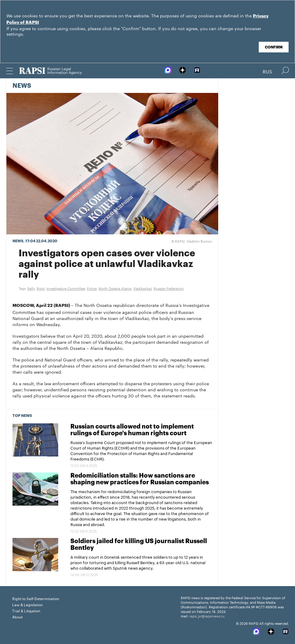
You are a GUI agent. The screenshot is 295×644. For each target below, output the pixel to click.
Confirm (274, 47)
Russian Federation (169, 288)
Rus (267, 71)
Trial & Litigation (26, 610)
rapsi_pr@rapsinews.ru (207, 616)
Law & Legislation (27, 604)
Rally (31, 288)
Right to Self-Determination (36, 598)
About (17, 616)
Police (92, 288)
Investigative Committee (66, 288)
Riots (41, 288)
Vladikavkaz (142, 288)
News (22, 86)
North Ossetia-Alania (115, 288)
